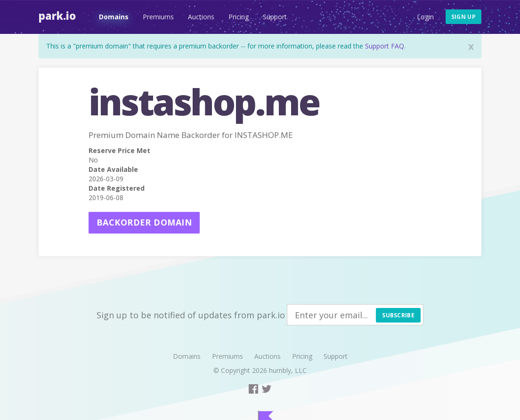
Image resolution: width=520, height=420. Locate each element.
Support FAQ (385, 46)
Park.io (57, 16)
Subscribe (398, 315)
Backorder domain (144, 222)
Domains (114, 17)
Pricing (239, 17)
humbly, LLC (288, 370)
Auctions (201, 17)
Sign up (463, 17)
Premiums (158, 17)
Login (425, 17)
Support (275, 17)
